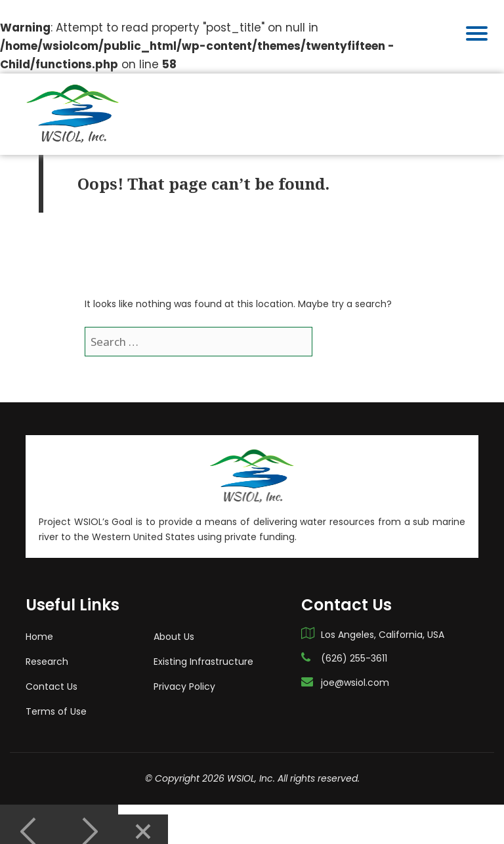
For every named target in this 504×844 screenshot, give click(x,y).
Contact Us (52, 671)
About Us (174, 622)
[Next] (89, 817)
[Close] (143, 817)
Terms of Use (56, 696)
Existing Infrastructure (203, 646)
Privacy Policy (184, 671)
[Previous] (30, 817)
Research (47, 646)
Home (39, 622)
